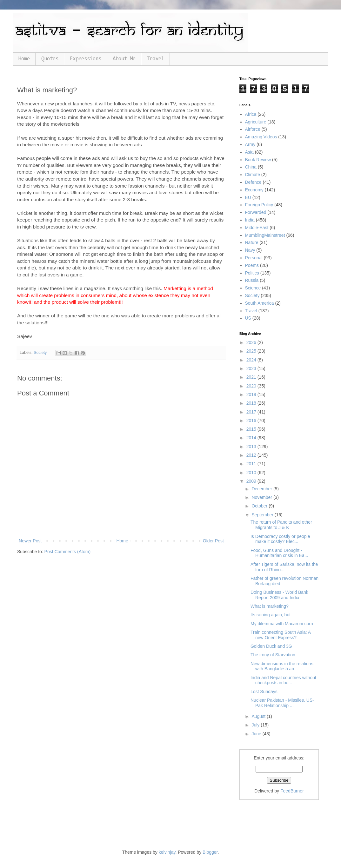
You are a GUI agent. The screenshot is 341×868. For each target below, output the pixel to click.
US (248, 318)
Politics (252, 273)
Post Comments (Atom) (67, 552)
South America (260, 303)
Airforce (253, 129)
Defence (253, 182)
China (251, 167)
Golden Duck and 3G (271, 646)
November (262, 497)
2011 (252, 464)
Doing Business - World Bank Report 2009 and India (279, 595)
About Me (124, 59)
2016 (252, 421)
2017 (252, 412)
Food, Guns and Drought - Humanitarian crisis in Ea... (279, 553)
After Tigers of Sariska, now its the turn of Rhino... (284, 567)
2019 (252, 394)
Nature (252, 242)
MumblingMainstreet (265, 235)
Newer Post (30, 541)
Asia (249, 152)
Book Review (258, 160)
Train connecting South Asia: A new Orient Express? (281, 635)
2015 (252, 429)
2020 (252, 386)
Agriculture (256, 122)
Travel (156, 59)
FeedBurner (292, 791)
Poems (252, 265)
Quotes (50, 59)
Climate (253, 175)
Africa (251, 114)
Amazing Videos (261, 137)
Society (40, 353)
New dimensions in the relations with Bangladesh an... (282, 666)
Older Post (213, 541)
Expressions (86, 59)
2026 (252, 342)
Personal (254, 258)
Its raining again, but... (272, 615)
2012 (252, 455)
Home (24, 59)
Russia (252, 280)
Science (253, 288)
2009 (252, 481)
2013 (252, 447)
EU (248, 197)
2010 (252, 473)
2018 (252, 403)
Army (250, 144)
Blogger (210, 852)
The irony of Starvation (273, 655)
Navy (250, 250)
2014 (252, 438)
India (250, 220)
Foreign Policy (259, 205)
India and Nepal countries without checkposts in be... (283, 680)
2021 (252, 377)
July (256, 725)
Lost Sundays (264, 692)
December (262, 489)
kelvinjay (167, 852)
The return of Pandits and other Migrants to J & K (281, 525)
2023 (252, 368)
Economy (254, 190)
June (257, 734)
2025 (252, 351)
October (260, 506)
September (263, 515)
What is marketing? (270, 606)
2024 (252, 360)
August (259, 716)
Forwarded (256, 212)
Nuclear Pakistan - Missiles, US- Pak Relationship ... (282, 703)
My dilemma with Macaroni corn (282, 624)
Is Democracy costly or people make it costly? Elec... (280, 539)
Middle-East (257, 228)
